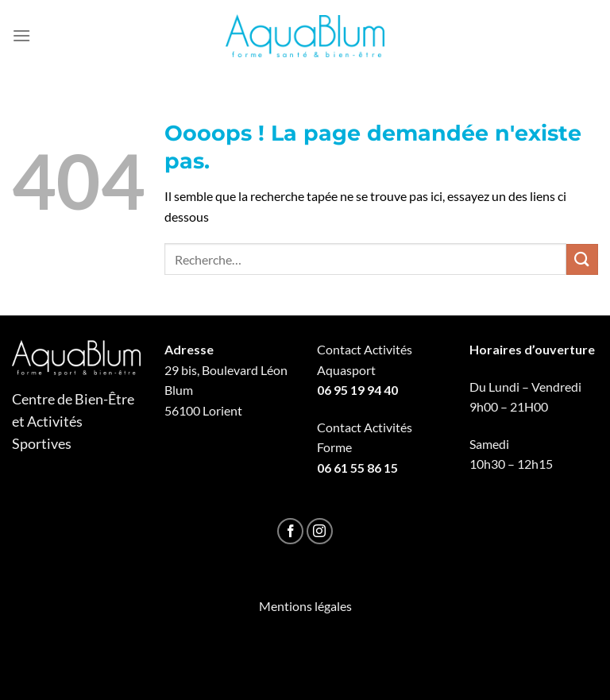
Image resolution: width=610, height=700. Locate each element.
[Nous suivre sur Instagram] (320, 531)
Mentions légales (305, 606)
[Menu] (21, 35)
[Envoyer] (582, 259)
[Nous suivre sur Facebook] (290, 531)
